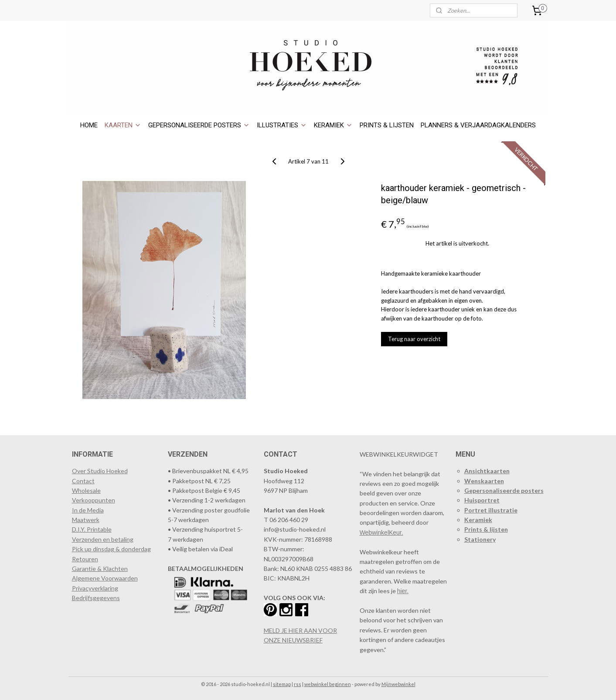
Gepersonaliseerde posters (504, 490)
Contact (83, 481)
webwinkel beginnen (328, 684)
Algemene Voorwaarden (105, 578)
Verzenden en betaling (103, 539)
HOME (89, 125)
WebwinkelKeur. (381, 533)
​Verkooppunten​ (94, 500)
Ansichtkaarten (487, 471)
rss (298, 684)
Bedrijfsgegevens (96, 598)
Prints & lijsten (486, 529)
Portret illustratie (491, 510)
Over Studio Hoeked (100, 471)
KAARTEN (123, 125)
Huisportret (482, 500)
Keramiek (478, 520)
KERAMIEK (333, 125)
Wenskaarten (484, 481)
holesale (89, 490)
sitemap (282, 684)
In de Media (88, 510)
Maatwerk (86, 520)
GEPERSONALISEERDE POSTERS (199, 125)
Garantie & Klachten (100, 569)
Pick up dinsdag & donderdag (111, 549)
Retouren (85, 559)
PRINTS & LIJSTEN (387, 125)
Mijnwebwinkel (398, 684)
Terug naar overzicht (414, 339)
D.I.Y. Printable (92, 529)
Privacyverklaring (95, 588)
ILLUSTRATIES (282, 125)
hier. (403, 591)
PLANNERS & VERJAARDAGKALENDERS (478, 125)
